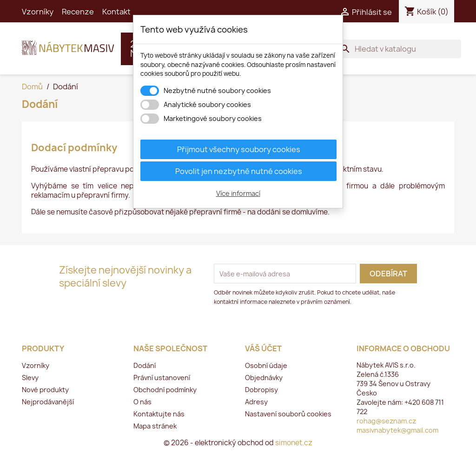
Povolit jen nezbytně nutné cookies (239, 171)
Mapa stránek (155, 426)
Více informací (238, 193)
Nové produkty (45, 390)
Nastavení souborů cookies (288, 414)
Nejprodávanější (48, 402)
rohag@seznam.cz (386, 421)
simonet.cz (294, 443)
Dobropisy (261, 390)
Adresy (256, 402)
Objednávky (264, 378)
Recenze (78, 12)
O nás (142, 402)
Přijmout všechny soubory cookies (239, 149)
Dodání (145, 365)
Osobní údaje (266, 365)
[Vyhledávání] (399, 49)
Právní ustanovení (162, 378)
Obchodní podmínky (165, 390)
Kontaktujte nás (159, 414)
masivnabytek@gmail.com (397, 430)
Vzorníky (38, 12)
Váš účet (263, 348)
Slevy (30, 378)
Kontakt (116, 12)
